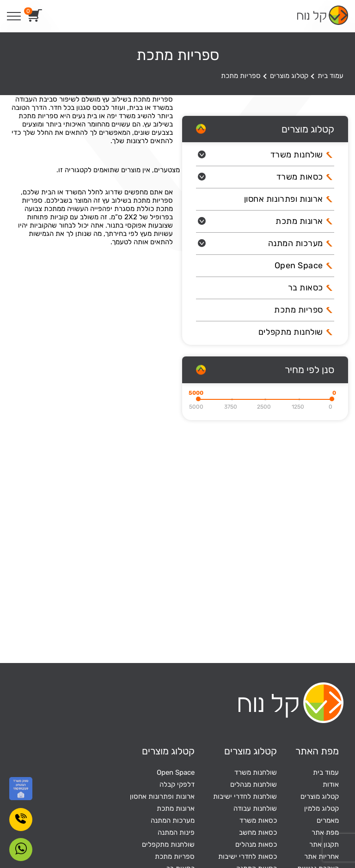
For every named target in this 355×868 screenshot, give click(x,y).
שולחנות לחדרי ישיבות (245, 796)
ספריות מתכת (299, 310)
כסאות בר (306, 288)
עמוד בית (331, 76)
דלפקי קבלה (177, 784)
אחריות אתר (321, 856)
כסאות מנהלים (256, 844)
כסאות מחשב (258, 832)
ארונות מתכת (299, 221)
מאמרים (328, 820)
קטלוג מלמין (321, 808)
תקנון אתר (324, 844)
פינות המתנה (176, 832)
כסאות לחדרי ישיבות (248, 856)
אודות (331, 784)
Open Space (299, 265)
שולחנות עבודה (255, 808)
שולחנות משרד (297, 155)
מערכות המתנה (296, 243)
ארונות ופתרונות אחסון (284, 199)
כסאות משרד (300, 177)
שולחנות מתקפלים (291, 332)
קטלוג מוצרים (289, 76)
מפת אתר (325, 832)
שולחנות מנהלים (254, 784)
